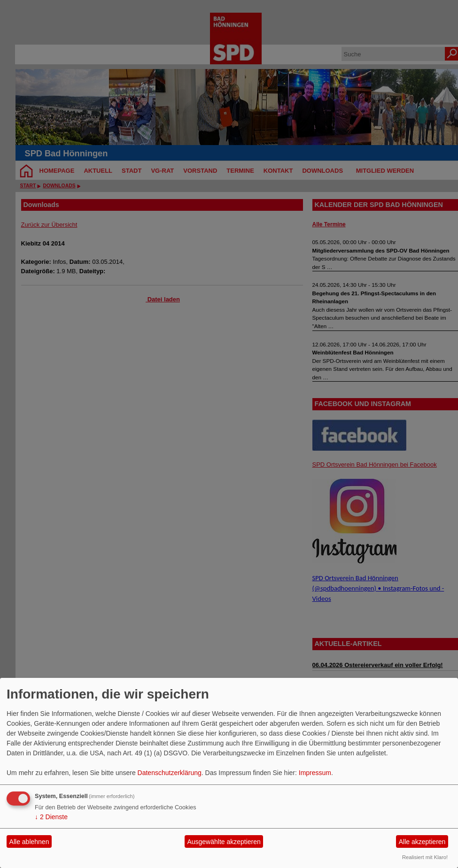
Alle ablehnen (29, 842)
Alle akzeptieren (422, 842)
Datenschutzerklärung (170, 773)
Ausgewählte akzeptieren (224, 842)
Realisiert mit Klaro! (425, 857)
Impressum (315, 773)
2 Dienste (51, 817)
